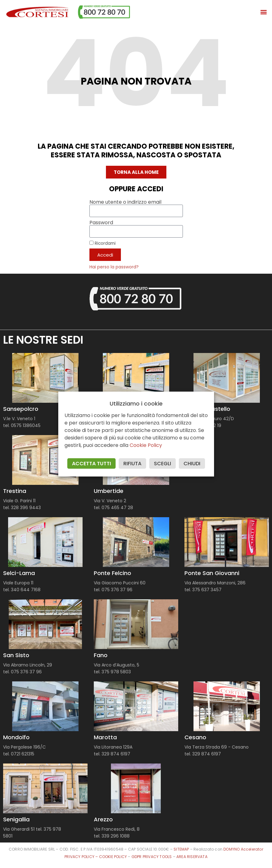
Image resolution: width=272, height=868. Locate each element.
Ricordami (103, 243)
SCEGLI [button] (162, 464)
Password (101, 223)
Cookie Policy (146, 445)
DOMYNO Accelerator (243, 849)
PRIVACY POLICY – (82, 857)
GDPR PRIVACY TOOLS (152, 857)
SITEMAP (181, 849)
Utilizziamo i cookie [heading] (136, 404)
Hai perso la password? (114, 267)
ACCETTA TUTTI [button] (91, 464)
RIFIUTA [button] (132, 464)
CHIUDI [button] (192, 464)
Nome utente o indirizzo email (125, 202)
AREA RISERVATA (192, 857)
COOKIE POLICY (114, 857)
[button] (264, 12)
